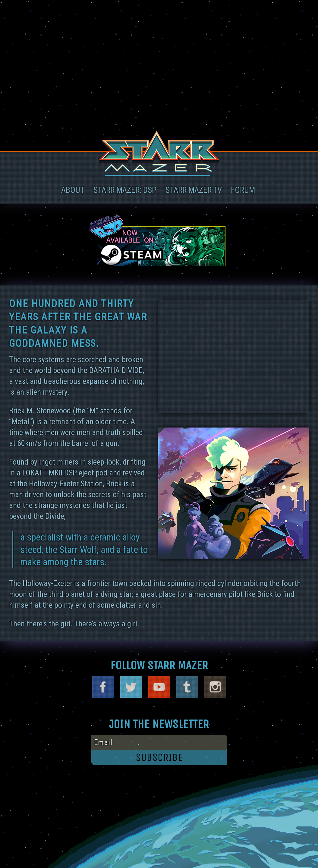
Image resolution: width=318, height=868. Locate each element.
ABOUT (73, 190)
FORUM (243, 190)
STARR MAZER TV (194, 190)
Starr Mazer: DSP (125, 190)
